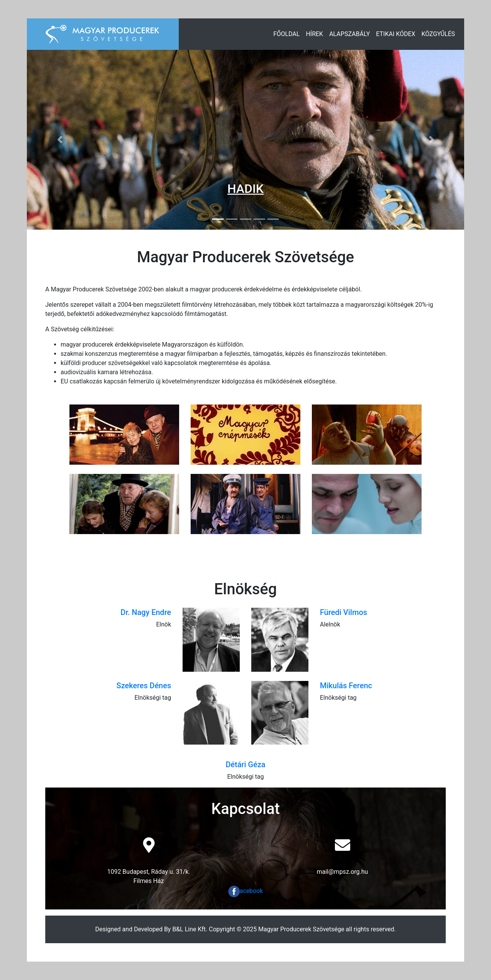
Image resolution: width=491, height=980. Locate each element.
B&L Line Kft (189, 929)
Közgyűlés (438, 34)
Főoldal (287, 34)
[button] (60, 140)
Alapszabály (349, 34)
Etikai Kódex (395, 34)
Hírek (314, 34)
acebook (246, 891)
